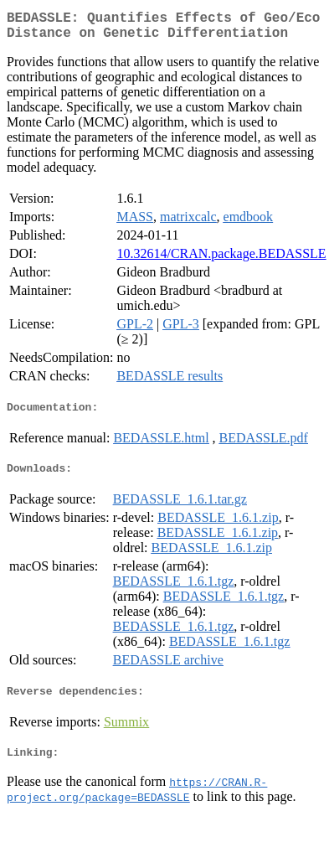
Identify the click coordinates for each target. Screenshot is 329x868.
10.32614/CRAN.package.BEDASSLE (221, 260)
